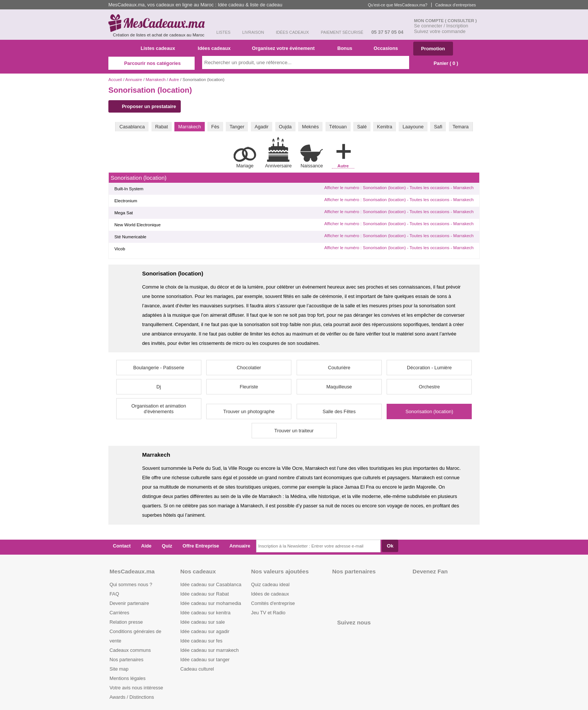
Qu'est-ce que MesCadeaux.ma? (398, 5)
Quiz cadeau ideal (270, 584)
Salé (362, 127)
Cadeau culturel (197, 669)
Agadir (262, 127)
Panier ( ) (442, 63)
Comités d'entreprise (273, 603)
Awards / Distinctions (132, 697)
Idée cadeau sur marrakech (210, 650)
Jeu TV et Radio (268, 613)
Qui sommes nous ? (131, 584)
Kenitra (385, 127)
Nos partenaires (126, 660)
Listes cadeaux (161, 48)
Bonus (347, 48)
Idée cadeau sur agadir (205, 631)
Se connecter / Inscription (441, 26)
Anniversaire (278, 153)
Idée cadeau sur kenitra (205, 613)
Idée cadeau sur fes (201, 641)
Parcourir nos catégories (151, 63)
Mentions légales (127, 678)
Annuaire (134, 80)
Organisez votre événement (286, 48)
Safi (438, 127)
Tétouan (338, 127)
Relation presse (126, 622)
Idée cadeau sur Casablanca (211, 584)
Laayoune (413, 127)
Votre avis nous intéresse (136, 688)
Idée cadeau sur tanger (205, 660)
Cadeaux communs (130, 650)
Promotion (433, 49)
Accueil (115, 80)
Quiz (167, 546)
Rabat (162, 127)
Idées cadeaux (216, 48)
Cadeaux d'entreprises (456, 5)
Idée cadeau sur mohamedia (211, 603)
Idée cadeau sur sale (203, 622)
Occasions (388, 48)
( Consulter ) (461, 21)
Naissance (312, 156)
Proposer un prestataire (145, 106)
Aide (146, 546)
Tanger (237, 127)
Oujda (285, 127)
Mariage (245, 158)
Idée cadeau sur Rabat (205, 594)
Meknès (310, 127)
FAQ (114, 594)
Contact (122, 546)
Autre (174, 80)
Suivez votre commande (440, 31)
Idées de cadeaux (270, 594)
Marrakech (155, 80)
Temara (461, 127)
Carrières (119, 613)
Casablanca (132, 127)
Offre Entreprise (201, 546)
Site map (119, 669)
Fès (215, 127)
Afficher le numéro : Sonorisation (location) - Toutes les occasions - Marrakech (399, 188)
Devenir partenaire (129, 603)
